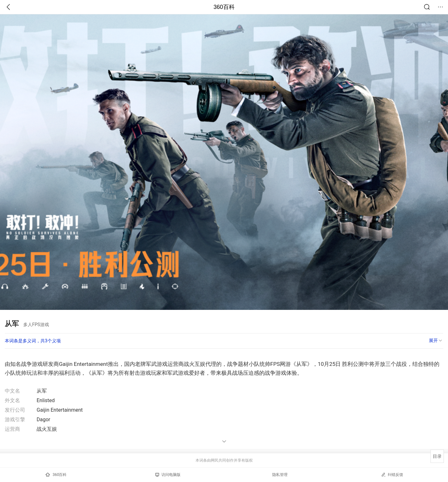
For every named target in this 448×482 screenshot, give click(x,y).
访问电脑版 (168, 475)
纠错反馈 (392, 475)
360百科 (224, 7)
